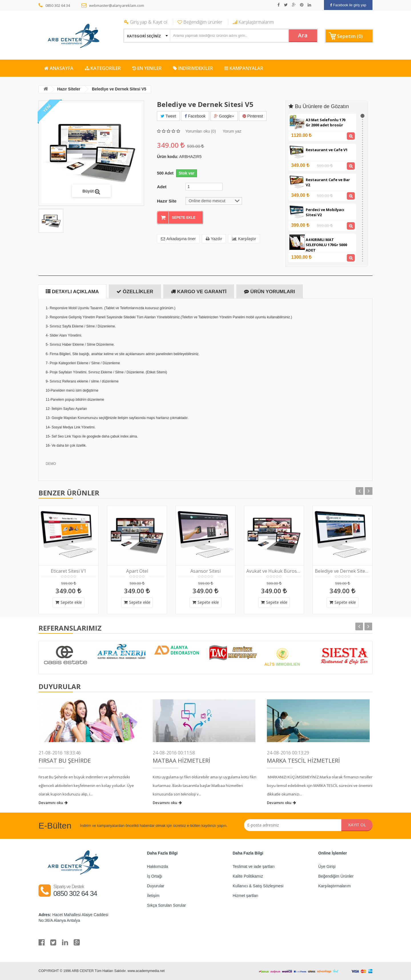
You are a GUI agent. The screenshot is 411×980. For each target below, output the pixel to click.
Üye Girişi (327, 866)
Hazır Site (167, 201)
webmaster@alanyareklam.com (113, 5)
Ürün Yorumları (269, 292)
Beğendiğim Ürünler (336, 876)
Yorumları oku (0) (201, 131)
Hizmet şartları (245, 896)
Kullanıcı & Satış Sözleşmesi (258, 886)
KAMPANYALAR (244, 68)
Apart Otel (137, 571)
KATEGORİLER (103, 68)
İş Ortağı (155, 876)
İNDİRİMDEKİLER (193, 68)
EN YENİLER (147, 68)
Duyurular (156, 886)
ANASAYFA (59, 68)
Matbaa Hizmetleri (182, 761)
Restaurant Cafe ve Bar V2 (328, 182)
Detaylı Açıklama (72, 292)
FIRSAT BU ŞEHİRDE (65, 761)
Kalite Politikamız (248, 876)
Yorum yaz (232, 131)
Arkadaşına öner (178, 239)
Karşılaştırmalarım (253, 22)
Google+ (224, 116)
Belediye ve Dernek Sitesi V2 (342, 571)
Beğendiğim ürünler (200, 22)
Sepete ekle (69, 602)
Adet (162, 187)
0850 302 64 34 (54, 5)
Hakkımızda (158, 866)
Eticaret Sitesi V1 (68, 571)
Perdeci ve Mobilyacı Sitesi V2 (325, 212)
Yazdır (214, 239)
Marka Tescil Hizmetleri (303, 761)
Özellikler (135, 292)
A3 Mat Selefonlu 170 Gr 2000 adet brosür (326, 122)
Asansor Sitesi (205, 571)
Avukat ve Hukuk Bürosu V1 (274, 571)
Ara (303, 35)
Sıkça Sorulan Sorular (166, 905)
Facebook (195, 116)
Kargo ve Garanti (199, 292)
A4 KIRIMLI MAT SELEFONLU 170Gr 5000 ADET (326, 245)
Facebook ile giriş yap (348, 5)
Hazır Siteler (69, 89)
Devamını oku (53, 803)
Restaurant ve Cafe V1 (327, 150)
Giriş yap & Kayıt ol (146, 22)
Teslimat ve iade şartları (254, 866)
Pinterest (253, 116)
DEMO (51, 464)
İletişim (153, 896)
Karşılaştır (244, 239)
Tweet (168, 116)
